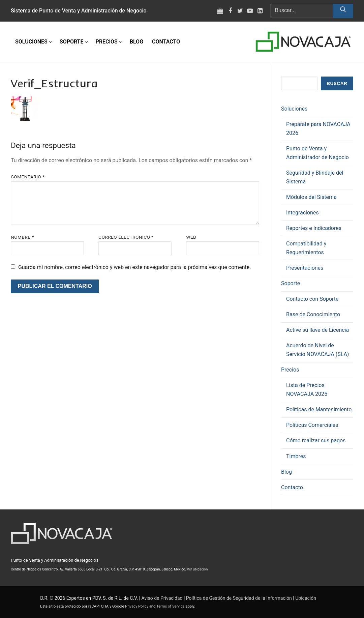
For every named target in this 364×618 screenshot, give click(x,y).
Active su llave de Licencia (317, 330)
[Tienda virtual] (220, 11)
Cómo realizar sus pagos (316, 440)
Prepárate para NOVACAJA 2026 (318, 129)
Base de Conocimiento (313, 314)
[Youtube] (250, 11)
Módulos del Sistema (311, 197)
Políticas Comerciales (312, 425)
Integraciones (302, 213)
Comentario (28, 177)
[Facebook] (230, 11)
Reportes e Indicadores (314, 228)
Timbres (296, 456)
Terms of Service (171, 606)
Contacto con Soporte (312, 299)
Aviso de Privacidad (162, 598)
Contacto (292, 487)
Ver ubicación (198, 569)
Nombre (22, 237)
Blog (286, 472)
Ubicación (306, 598)
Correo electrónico (126, 237)
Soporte (291, 283)
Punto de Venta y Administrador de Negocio (317, 153)
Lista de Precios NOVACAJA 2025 (307, 390)
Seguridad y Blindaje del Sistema (315, 177)
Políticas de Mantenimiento (319, 409)
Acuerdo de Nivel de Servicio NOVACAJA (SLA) (317, 350)
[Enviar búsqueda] (343, 11)
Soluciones (295, 109)
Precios (291, 370)
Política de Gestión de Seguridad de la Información (239, 598)
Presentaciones (305, 268)
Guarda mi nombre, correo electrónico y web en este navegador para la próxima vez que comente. (134, 267)
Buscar (337, 83)
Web (191, 237)
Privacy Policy (137, 606)
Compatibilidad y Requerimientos (306, 248)
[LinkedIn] (260, 11)
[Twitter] (240, 11)
